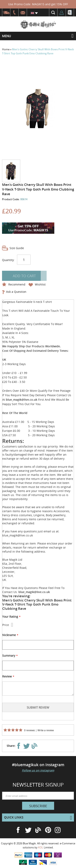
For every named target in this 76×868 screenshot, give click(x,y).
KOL (41, 847)
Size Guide (17, 248)
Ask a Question (16, 292)
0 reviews (29, 730)
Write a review (46, 730)
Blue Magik (29, 843)
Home (6, 49)
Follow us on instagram (38, 770)
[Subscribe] (38, 806)
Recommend (17, 284)
